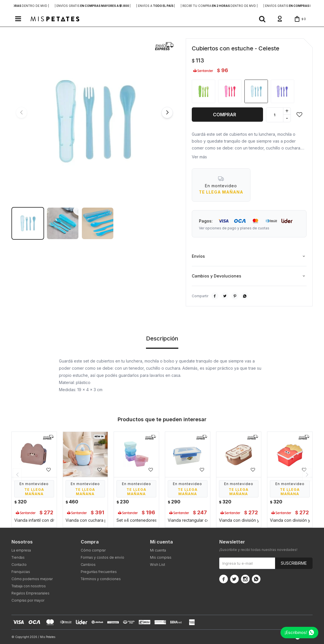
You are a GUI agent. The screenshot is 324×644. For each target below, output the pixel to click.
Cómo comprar (93, 550)
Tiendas (18, 557)
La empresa (21, 550)
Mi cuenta (158, 550)
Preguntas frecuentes (99, 572)
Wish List (158, 565)
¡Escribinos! (296, 632)
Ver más (199, 157)
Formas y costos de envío (102, 557)
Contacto (19, 565)
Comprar (225, 115)
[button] (262, 19)
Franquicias (21, 572)
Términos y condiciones (101, 579)
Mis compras (161, 557)
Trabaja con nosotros (29, 586)
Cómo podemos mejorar (32, 579)
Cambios (88, 565)
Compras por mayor (28, 600)
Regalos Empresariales (30, 593)
